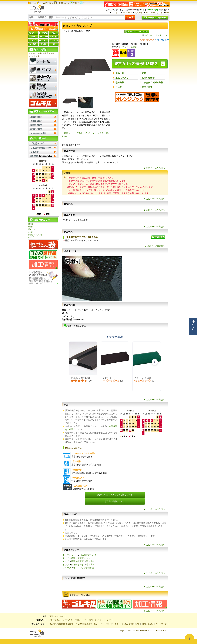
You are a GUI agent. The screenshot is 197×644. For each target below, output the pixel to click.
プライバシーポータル (109, 624)
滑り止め (32, 229)
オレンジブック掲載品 (84, 568)
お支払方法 (68, 620)
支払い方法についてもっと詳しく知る (115, 495)
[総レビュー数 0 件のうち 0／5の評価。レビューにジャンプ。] (155, 40)
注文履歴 (138, 13)
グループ (67, 568)
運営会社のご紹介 (57, 616)
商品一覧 (120, 73)
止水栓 (31, 232)
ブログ (75, 3)
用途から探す (77, 565)
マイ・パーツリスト (154, 13)
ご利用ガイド (62, 3)
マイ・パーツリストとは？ (155, 35)
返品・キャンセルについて (100, 620)
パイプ (31, 237)
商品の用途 (147, 87)
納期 (144, 73)
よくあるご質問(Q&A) (130, 624)
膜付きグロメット (35, 235)
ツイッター (86, 3)
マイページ (127, 13)
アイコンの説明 (130, 47)
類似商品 (120, 82)
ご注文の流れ (55, 620)
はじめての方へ (45, 3)
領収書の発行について (115, 501)
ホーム (32, 3)
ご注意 (119, 87)
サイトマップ (161, 624)
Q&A (167, 13)
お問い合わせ (148, 78)
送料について (81, 620)
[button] (75, 362)
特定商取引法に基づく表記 (87, 624)
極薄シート (33, 224)
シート (74, 555)
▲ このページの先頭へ (154, 168)
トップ (66, 555)
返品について (122, 78)
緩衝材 (31, 227)
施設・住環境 (77, 558)
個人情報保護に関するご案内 (61, 624)
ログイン (115, 13)
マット (89, 558)
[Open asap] (190, 638)
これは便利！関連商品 (152, 82)
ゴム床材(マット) (88, 555)
